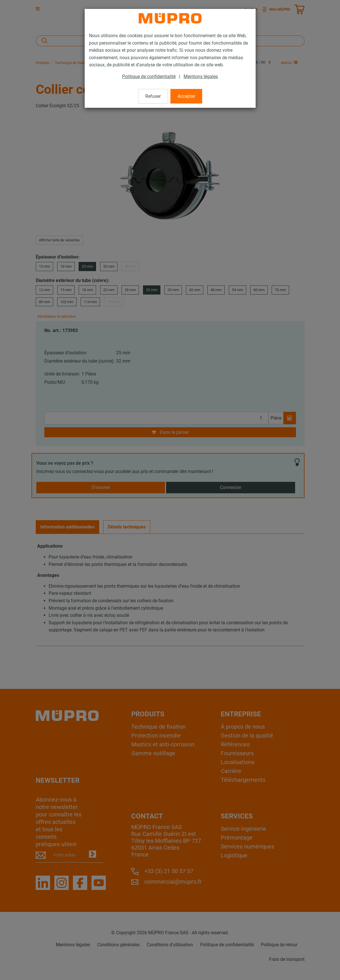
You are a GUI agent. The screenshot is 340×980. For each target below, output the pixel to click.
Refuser (153, 96)
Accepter (186, 96)
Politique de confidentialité (149, 76)
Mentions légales (201, 76)
